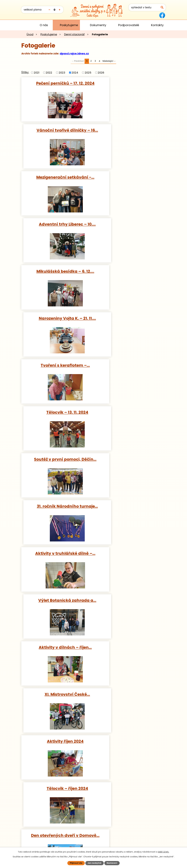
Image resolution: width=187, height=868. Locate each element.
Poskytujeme (69, 25)
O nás (44, 25)
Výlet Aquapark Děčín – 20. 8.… (57, 603)
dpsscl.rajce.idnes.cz (74, 53)
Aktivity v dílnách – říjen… (57, 365)
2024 (75, 73)
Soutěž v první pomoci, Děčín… (57, 271)
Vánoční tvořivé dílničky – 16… (130, 83)
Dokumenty (98, 25)
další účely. (164, 852)
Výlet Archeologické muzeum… (130, 697)
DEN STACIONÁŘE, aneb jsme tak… (130, 557)
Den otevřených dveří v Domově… (57, 462)
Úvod (25, 25)
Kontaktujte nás (40, 841)
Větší (60, 10)
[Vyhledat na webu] (147, 7)
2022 (49, 73)
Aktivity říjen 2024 (57, 412)
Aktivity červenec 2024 (130, 744)
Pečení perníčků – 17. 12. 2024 (57, 83)
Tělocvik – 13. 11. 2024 (130, 224)
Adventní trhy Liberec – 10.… (130, 130)
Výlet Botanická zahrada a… (130, 318)
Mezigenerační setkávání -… (57, 130)
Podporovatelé (129, 25)
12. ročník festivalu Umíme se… (57, 554)
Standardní (54, 10)
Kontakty (157, 25)
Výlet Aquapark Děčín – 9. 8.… (57, 650)
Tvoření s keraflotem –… (57, 224)
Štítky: (25, 72)
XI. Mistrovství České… (130, 365)
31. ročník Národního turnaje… (130, 271)
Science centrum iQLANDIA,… (130, 507)
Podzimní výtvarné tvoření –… (130, 459)
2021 (37, 73)
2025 (88, 73)
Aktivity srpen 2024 (130, 650)
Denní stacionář (74, 34)
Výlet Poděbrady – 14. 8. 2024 (130, 603)
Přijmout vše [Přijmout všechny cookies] (76, 863)
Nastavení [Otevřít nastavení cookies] (112, 863)
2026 (101, 73)
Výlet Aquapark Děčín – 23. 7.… (57, 744)
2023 (62, 73)
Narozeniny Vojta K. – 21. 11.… (130, 177)
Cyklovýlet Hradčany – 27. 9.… (57, 507)
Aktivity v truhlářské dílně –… (57, 318)
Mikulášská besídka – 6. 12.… (57, 177)
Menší (49, 10)
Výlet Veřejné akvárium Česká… (57, 697)
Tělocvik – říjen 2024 (130, 412)
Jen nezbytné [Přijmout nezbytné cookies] (95, 863)
